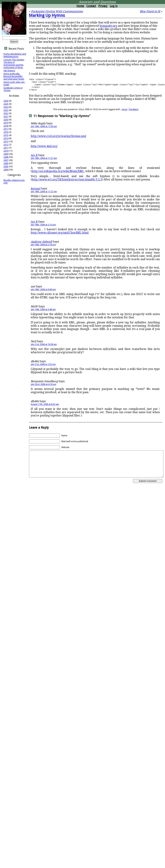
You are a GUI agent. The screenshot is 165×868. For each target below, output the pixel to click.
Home (80, 6)
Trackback (133, 112)
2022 (6, 113)
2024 (6, 107)
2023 (6, 110)
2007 (6, 160)
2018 (6, 126)
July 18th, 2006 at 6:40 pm (43, 292)
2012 (6, 145)
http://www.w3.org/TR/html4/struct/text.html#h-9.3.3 (67, 182)
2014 (6, 138)
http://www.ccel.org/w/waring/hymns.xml (58, 139)
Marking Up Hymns (47, 15)
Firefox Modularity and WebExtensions (15, 55)
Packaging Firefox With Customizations (57, 11)
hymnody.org (108, 26)
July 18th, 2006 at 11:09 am (44, 129)
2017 (6, 129)
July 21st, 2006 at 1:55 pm (43, 367)
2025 (6, 104)
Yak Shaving (9, 71)
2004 (6, 170)
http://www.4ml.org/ (44, 149)
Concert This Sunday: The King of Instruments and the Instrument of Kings (14, 64)
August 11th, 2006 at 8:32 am (45, 407)
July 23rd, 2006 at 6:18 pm (43, 387)
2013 (6, 141)
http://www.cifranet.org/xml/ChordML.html (60, 235)
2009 (6, 154)
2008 (6, 157)
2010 (6, 151)
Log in (114, 6)
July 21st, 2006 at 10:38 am (44, 347)
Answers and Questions (97, 2)
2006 (6, 163)
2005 (6, 166)
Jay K (34, 158)
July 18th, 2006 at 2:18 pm (43, 247)
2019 (6, 123)
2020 (6, 120)
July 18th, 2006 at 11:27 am (44, 161)
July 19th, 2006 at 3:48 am (43, 312)
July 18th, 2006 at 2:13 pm (43, 227)
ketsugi (35, 191)
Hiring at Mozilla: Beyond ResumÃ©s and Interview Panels (14, 76)
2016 (6, 132)
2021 (6, 116)
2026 (6, 101)
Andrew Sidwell (41, 244)
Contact (91, 6)
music (124, 112)
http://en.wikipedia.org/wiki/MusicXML (58, 174)
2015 (6, 135)
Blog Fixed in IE (150, 11)
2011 (6, 148)
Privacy (103, 6)
